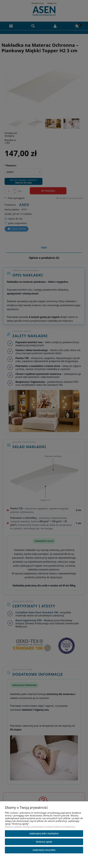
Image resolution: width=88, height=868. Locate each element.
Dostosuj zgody (44, 842)
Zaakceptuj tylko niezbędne (44, 834)
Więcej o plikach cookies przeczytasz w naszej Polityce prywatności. (40, 826)
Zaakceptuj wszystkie (44, 850)
